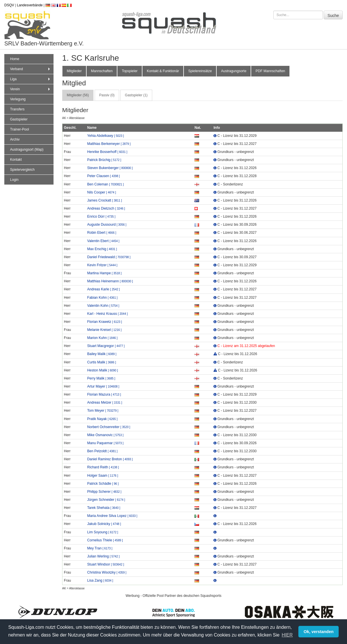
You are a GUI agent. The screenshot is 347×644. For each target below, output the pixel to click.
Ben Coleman (105, 184)
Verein (31, 89)
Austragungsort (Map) (27, 149)
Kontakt (16, 160)
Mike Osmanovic (105, 435)
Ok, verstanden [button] (319, 632)
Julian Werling (103, 556)
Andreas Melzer (105, 402)
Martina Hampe (104, 273)
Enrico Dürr (101, 216)
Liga (31, 79)
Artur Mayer (103, 386)
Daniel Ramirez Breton (110, 459)
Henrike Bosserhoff (107, 152)
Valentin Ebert (103, 241)
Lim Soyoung (103, 532)
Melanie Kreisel (104, 330)
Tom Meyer (103, 411)
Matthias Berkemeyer (109, 144)
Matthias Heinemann (110, 281)
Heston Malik (103, 370)
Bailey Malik (102, 354)
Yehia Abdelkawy (106, 136)
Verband (31, 69)
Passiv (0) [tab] (107, 95)
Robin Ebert (102, 233)
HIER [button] (287, 635)
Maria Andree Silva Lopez (112, 516)
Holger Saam (103, 476)
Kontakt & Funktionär (163, 71)
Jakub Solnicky (104, 524)
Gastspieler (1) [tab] (136, 95)
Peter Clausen (103, 176)
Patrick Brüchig (104, 160)
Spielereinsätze (200, 71)
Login (14, 180)
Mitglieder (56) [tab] (78, 95)
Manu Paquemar (105, 443)
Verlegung (18, 99)
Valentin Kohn (103, 306)
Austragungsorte (234, 71)
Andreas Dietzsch (106, 208)
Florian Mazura (104, 394)
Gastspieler (19, 119)
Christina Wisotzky (107, 572)
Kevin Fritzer (102, 265)
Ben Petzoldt (102, 451)
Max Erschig (102, 249)
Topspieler (130, 71)
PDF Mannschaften (270, 71)
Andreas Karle (103, 289)
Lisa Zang (100, 580)
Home (15, 59)
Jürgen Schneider (106, 500)
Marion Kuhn (102, 338)
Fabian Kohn (102, 298)
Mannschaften (102, 71)
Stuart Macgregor (106, 346)
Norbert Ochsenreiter (109, 427)
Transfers (17, 109)
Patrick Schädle (103, 484)
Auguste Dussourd (107, 225)
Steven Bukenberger (110, 168)
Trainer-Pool (20, 129)
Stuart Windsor (106, 564)
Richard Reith (103, 467)
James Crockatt (105, 200)
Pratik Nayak (102, 419)
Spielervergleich (22, 170)
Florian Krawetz (105, 322)
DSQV (9, 5)
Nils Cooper (102, 192)
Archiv (15, 139)
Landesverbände (30, 5)
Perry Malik (101, 378)
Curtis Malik (102, 362)
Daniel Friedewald (109, 257)
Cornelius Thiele (105, 540)
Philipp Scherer (104, 492)
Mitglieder (74, 71)
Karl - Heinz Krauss (107, 314)
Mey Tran (100, 548)
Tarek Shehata (104, 508)
